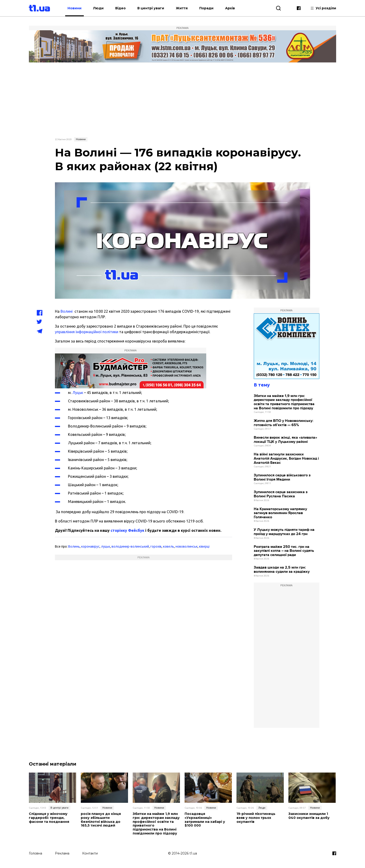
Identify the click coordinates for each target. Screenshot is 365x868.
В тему (262, 385)
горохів (156, 546)
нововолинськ (187, 546)
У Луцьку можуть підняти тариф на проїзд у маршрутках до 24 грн (284, 532)
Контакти (90, 853)
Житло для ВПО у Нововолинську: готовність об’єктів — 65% (284, 423)
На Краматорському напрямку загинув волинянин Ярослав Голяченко (280, 513)
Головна (35, 853)
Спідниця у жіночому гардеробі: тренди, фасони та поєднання (49, 818)
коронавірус (90, 546)
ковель (169, 546)
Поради (206, 8)
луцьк (106, 546)
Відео (120, 8)
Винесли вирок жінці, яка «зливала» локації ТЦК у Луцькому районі (285, 440)
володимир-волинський (130, 546)
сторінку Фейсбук (127, 530)
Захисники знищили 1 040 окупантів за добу (309, 816)
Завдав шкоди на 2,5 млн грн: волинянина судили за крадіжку (282, 570)
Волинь (74, 546)
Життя (182, 8)
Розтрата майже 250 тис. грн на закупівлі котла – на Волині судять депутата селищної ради (284, 551)
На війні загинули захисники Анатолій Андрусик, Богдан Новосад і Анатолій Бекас (286, 458)
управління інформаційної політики (87, 332)
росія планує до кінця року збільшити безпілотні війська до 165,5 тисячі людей (101, 820)
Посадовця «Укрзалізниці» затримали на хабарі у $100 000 (205, 820)
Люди (98, 8)
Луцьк (78, 393)
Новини (74, 8)
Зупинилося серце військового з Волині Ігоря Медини (282, 477)
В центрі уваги (151, 8)
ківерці (204, 546)
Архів (230, 8)
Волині (67, 311)
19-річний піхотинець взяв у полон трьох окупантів (256, 818)
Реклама (62, 853)
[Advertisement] (182, 99)
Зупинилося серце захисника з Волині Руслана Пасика (281, 494)
